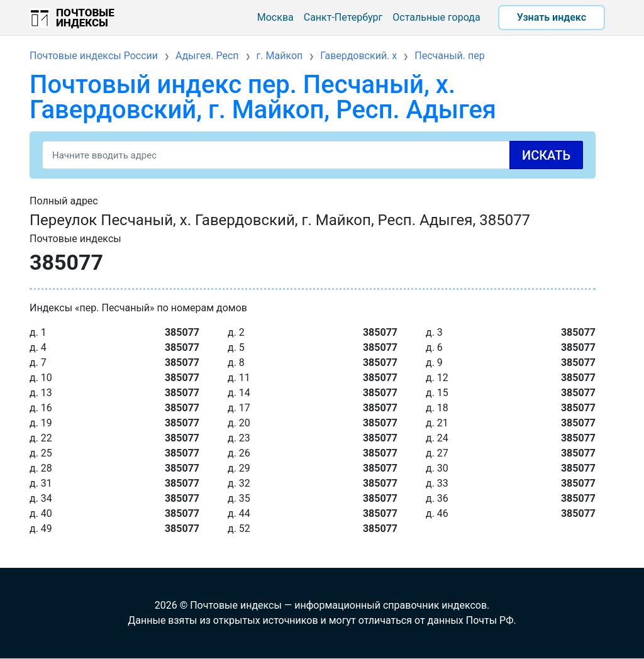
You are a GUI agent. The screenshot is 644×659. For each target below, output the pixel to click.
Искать (546, 155)
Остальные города (436, 17)
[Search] (313, 155)
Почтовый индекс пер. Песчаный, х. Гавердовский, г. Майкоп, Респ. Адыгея (263, 97)
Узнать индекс (552, 17)
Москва (275, 17)
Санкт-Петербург (343, 17)
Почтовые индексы (85, 18)
